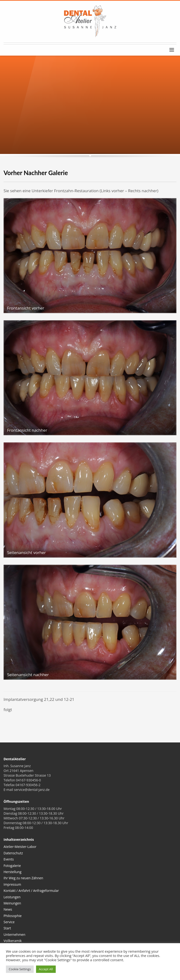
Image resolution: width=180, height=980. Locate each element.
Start (7, 928)
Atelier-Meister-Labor (20, 847)
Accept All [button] (46, 969)
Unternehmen (14, 935)
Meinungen (12, 903)
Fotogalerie (12, 866)
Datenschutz (13, 853)
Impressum (12, 884)
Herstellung (12, 872)
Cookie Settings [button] (20, 969)
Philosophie (13, 916)
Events (9, 859)
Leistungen (12, 897)
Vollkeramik (13, 941)
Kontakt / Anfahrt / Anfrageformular (31, 891)
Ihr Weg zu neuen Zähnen (23, 878)
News (8, 909)
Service (9, 922)
